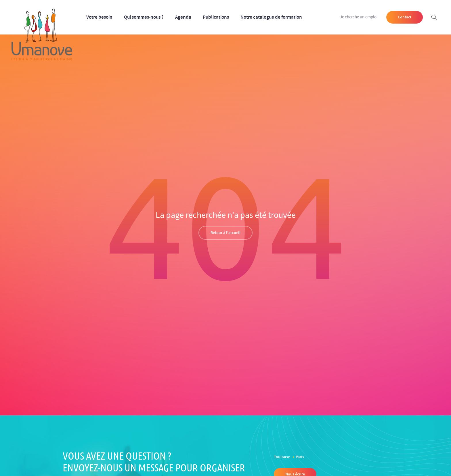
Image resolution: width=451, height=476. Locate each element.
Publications (216, 17)
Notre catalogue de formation (271, 17)
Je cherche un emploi (359, 17)
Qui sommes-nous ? (144, 17)
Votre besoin (99, 17)
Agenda (183, 17)
